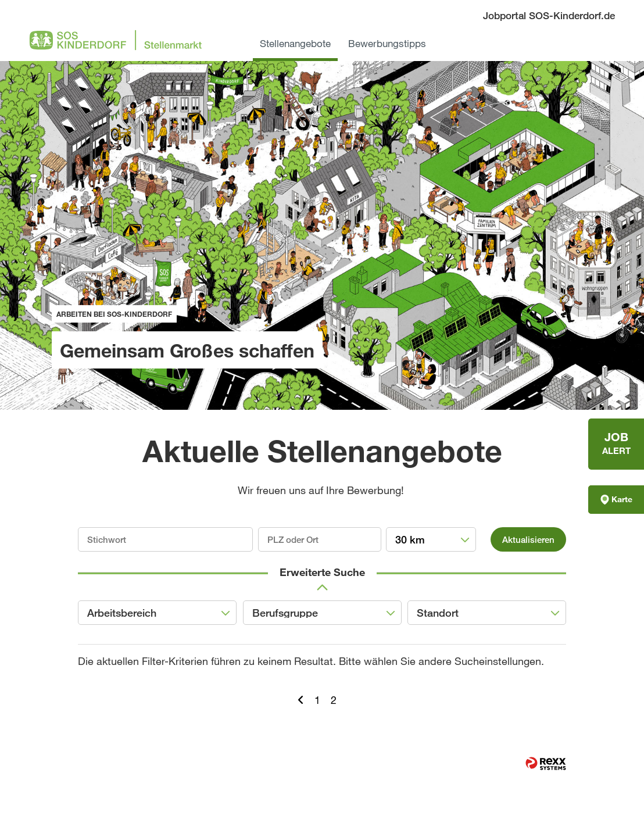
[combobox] (431, 539)
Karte (616, 499)
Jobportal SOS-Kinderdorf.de (549, 15)
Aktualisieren (528, 539)
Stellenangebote (295, 43)
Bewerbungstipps (387, 43)
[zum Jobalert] (616, 444)
